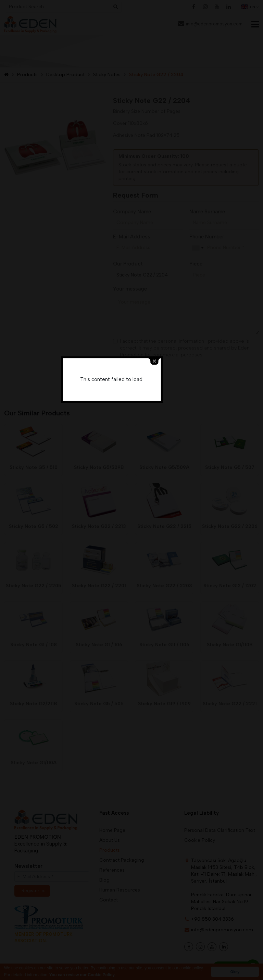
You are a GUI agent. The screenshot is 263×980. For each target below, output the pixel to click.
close (174, 475)
